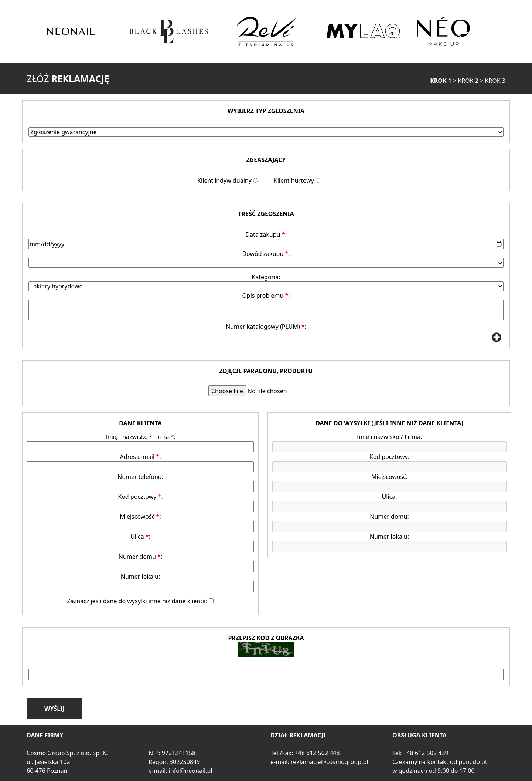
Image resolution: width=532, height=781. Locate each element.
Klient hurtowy (294, 180)
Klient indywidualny (224, 180)
